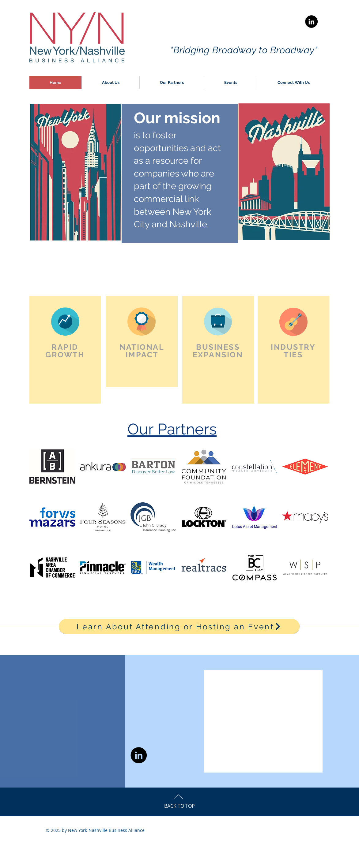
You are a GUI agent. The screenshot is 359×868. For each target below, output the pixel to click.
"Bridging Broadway (215, 50)
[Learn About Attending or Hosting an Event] (179, 626)
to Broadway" (288, 50)
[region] (65, 350)
